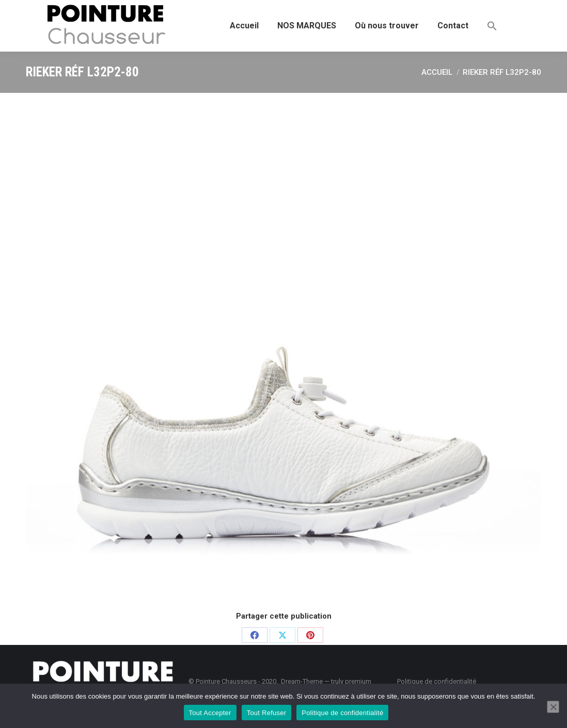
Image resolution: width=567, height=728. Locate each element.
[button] (492, 26)
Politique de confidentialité (342, 713)
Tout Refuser (267, 713)
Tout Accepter (210, 713)
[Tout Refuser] (553, 707)
